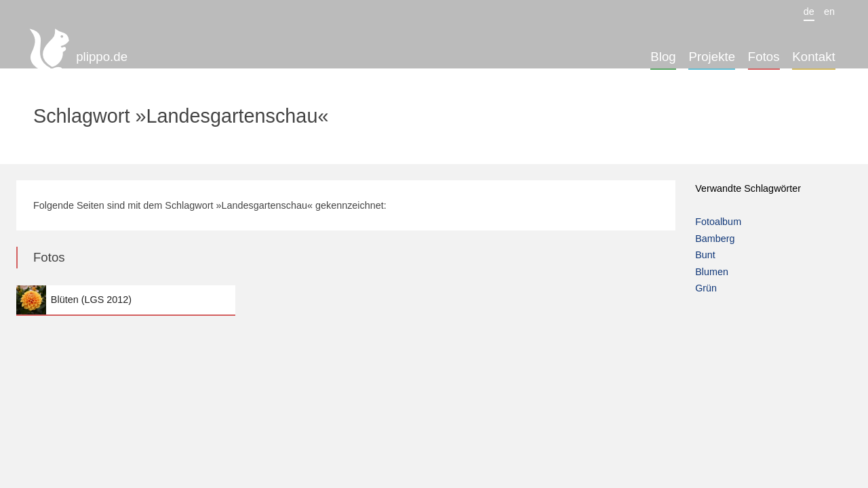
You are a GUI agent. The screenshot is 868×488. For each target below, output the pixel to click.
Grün (706, 288)
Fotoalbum (718, 222)
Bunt (705, 255)
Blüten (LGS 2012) (126, 300)
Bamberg (715, 239)
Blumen (712, 272)
